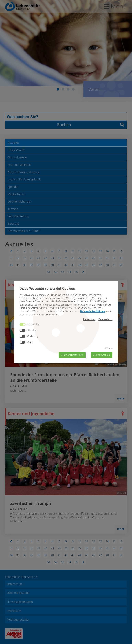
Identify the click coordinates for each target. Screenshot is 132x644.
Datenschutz (105, 319)
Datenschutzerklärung (93, 311)
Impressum (89, 319)
